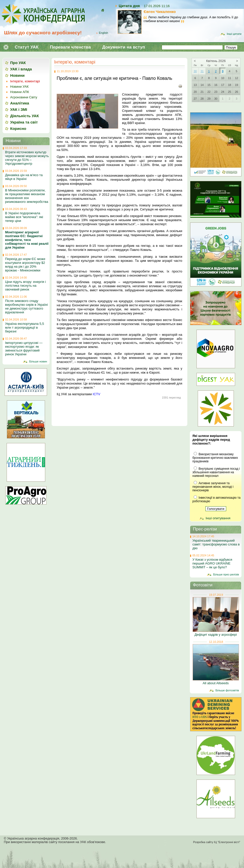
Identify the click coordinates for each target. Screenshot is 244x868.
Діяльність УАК (25, 116)
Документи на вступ (124, 47)
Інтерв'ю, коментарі (75, 62)
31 (202, 71)
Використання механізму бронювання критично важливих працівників (215, 458)
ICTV (97, 394)
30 (195, 71)
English (103, 33)
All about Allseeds (216, 683)
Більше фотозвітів (227, 690)
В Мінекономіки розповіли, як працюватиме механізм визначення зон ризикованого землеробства (27, 196)
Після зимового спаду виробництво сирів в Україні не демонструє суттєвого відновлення (26, 307)
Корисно (18, 128)
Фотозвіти (203, 585)
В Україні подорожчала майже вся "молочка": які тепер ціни (24, 217)
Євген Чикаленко (160, 12)
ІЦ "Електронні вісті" (227, 842)
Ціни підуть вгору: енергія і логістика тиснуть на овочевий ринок (25, 286)
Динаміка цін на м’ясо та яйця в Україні (24, 177)
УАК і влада (21, 69)
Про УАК (18, 63)
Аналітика (20, 103)
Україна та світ (24, 122)
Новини (17, 75)
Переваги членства (70, 47)
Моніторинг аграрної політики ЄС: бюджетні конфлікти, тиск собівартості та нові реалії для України (27, 240)
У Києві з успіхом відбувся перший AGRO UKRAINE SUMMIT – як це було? (212, 563)
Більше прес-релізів (226, 574)
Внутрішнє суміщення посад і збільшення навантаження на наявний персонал (216, 472)
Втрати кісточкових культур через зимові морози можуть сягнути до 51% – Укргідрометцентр (27, 158)
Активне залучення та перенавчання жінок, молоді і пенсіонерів (213, 487)
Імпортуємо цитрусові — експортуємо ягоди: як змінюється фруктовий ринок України (24, 348)
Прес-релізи (205, 529)
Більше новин (38, 361)
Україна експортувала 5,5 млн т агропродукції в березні (25, 328)
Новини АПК (20, 92)
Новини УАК (19, 87)
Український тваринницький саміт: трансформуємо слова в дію (216, 544)
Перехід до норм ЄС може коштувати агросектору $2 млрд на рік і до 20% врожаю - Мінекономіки (25, 265)
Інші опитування (218, 518)
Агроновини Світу (24, 97)
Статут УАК (27, 47)
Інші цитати (234, 34)
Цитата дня (129, 6)
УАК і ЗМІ (19, 109)
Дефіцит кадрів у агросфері (216, 635)
